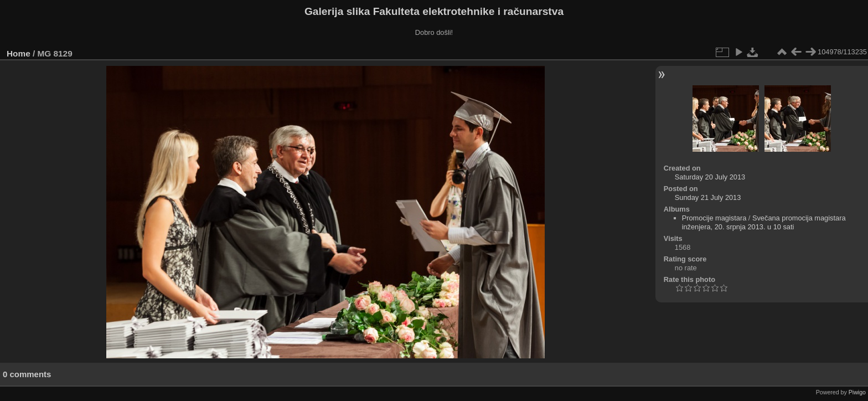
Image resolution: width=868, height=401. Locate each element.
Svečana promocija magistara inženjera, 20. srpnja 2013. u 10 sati (764, 222)
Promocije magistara (714, 218)
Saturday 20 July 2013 (710, 177)
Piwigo (857, 392)
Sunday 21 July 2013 (708, 197)
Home (19, 53)
